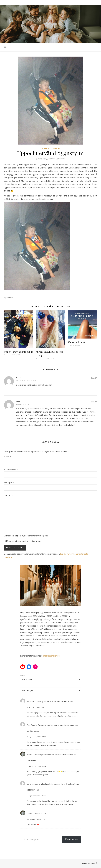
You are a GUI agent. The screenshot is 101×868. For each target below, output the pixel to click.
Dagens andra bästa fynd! (18, 352)
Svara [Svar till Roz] (94, 402)
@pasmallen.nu (77, 342)
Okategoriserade (50, 148)
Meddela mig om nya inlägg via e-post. (24, 541)
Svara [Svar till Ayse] (94, 378)
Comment (8, 495)
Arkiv (22, 676)
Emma (10, 298)
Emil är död (41, 813)
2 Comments (60, 159)
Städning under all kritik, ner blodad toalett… (55, 701)
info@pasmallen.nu (51, 656)
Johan (29, 701)
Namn (7, 456)
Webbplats (9, 482)
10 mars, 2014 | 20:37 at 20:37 (27, 404)
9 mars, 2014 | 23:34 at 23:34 (26, 381)
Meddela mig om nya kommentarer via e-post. (27, 536)
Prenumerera (71, 839)
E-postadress (11, 469)
